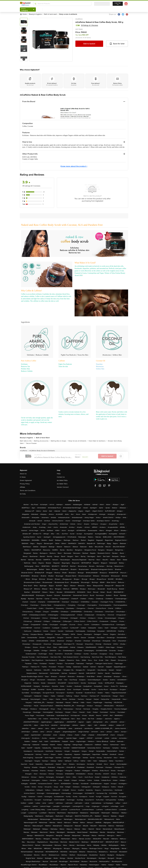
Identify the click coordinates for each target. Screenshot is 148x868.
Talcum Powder (31, 443)
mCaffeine (79, 19)
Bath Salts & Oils (26, 441)
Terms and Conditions (28, 490)
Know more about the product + (74, 166)
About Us (23, 474)
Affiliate (22, 487)
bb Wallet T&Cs (62, 484)
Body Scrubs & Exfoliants (78, 441)
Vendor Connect (63, 487)
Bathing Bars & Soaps (59, 441)
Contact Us (61, 477)
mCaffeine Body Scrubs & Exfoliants (42, 451)
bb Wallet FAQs (62, 480)
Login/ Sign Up (118, 4)
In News (23, 477)
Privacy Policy (25, 484)
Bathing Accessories (42, 441)
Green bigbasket (26, 480)
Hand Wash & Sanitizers (98, 441)
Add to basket (89, 44)
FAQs (59, 474)
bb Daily (23, 494)
